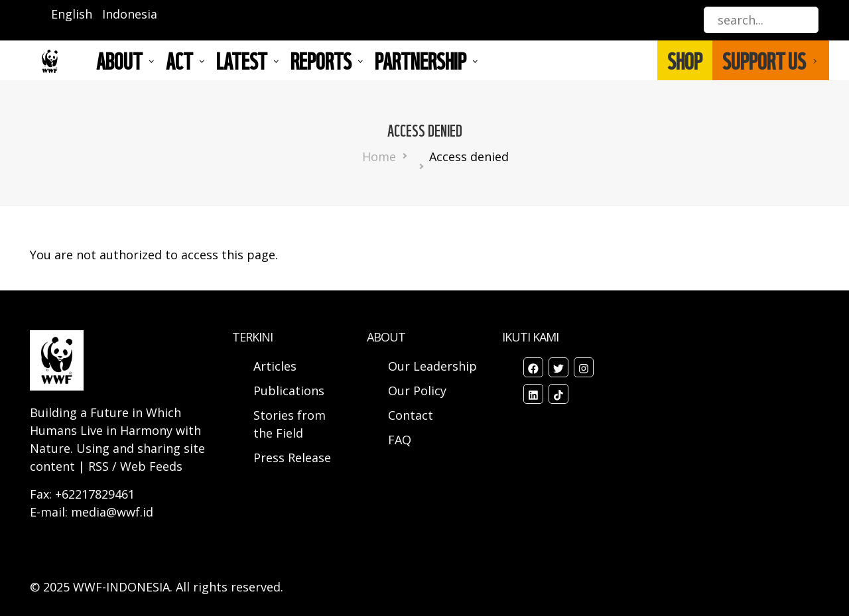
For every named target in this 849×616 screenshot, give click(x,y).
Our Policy (417, 391)
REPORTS (321, 60)
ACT (179, 60)
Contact (411, 415)
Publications (289, 391)
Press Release (292, 458)
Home (379, 156)
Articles (275, 366)
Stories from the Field (290, 424)
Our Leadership (432, 366)
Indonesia (130, 14)
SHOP (685, 60)
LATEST (242, 60)
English (72, 14)
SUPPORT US (764, 60)
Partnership (421, 60)
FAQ (400, 440)
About (119, 60)
